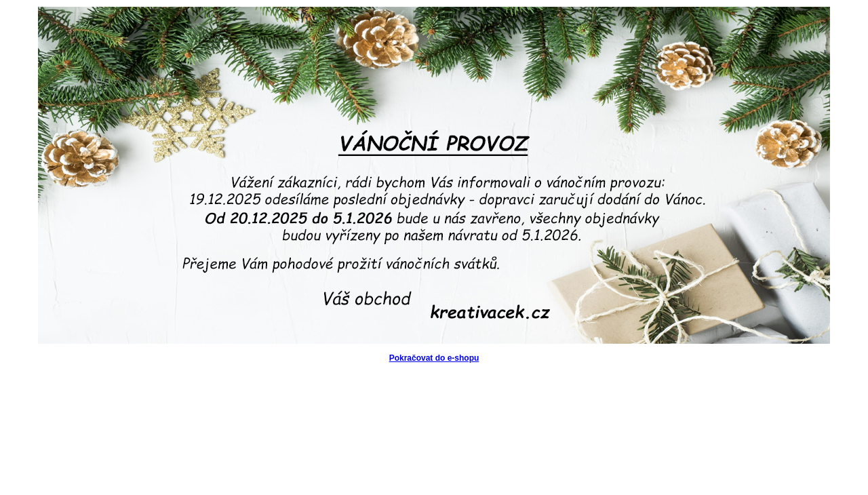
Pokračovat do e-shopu (434, 358)
